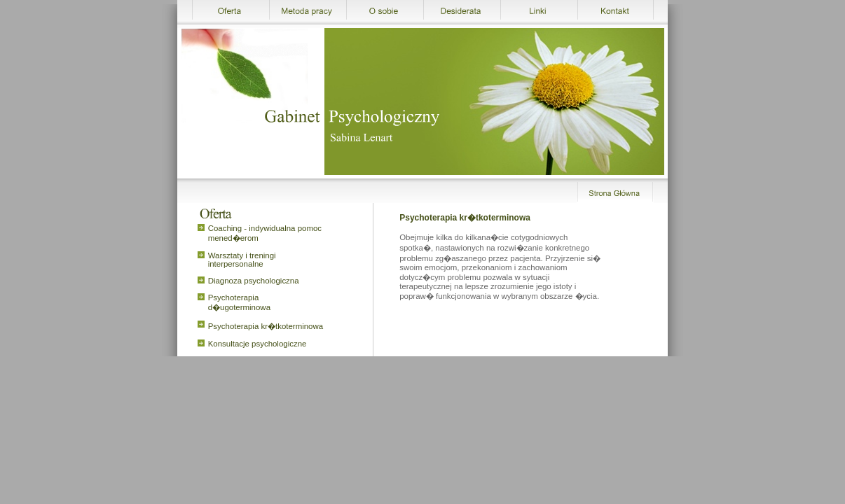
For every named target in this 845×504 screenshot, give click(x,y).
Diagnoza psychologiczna (254, 281)
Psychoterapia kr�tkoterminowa (266, 326)
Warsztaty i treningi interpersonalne (242, 260)
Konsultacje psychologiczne (257, 344)
